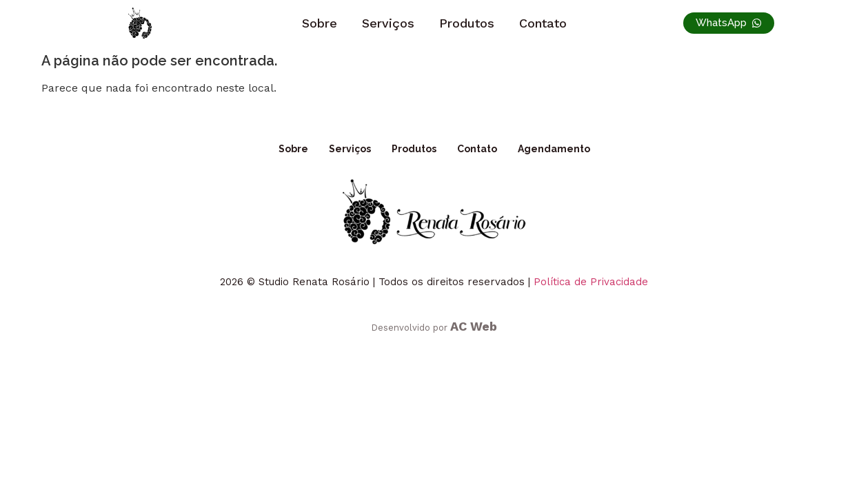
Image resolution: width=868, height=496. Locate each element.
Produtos (467, 23)
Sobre (320, 23)
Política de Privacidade (591, 282)
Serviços (388, 23)
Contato (543, 23)
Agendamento (554, 149)
